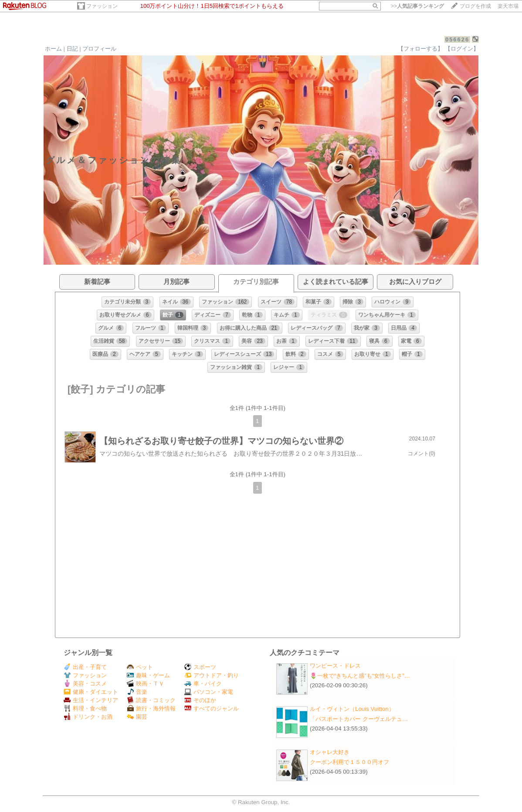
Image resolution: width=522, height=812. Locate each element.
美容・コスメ (85, 684)
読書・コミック (151, 700)
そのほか (200, 700)
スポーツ (200, 667)
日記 (72, 49)
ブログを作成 (475, 6)
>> (417, 6)
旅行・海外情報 (151, 708)
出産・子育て (85, 667)
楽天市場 (508, 6)
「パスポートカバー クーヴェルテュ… (359, 719)
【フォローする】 (420, 49)
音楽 (137, 692)
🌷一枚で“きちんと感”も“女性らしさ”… (360, 676)
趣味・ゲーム (148, 675)
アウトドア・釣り (212, 675)
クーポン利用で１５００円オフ (349, 762)
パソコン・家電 (209, 692)
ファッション (102, 6)
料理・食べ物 (85, 708)
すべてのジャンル (212, 708)
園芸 (137, 717)
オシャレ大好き (330, 752)
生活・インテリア (91, 700)
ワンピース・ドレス (335, 666)
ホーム (53, 49)
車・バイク (203, 684)
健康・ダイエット (91, 692)
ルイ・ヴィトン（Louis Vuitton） (352, 709)
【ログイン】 (462, 49)
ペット (140, 667)
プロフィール (99, 49)
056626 (457, 39)
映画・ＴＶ (146, 684)
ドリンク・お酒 (88, 717)
